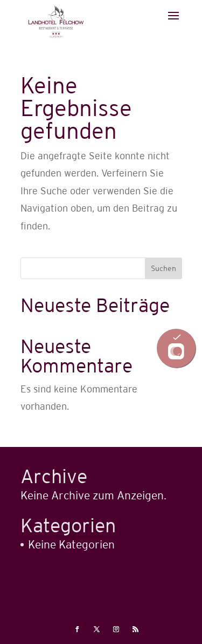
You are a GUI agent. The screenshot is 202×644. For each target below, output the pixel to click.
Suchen (163, 268)
